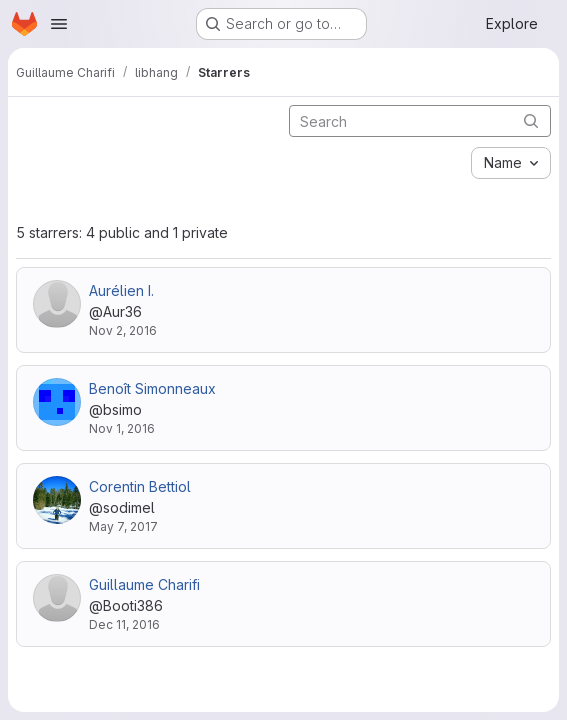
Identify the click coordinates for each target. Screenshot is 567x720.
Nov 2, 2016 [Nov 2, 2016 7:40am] (123, 330)
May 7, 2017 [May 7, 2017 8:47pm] (123, 526)
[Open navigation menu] (59, 24)
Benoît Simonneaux (152, 388)
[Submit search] (531, 120)
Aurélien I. (121, 290)
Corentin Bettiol (140, 486)
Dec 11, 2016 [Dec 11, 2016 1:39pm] (124, 624)
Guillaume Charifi (144, 584)
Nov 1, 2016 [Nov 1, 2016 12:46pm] (122, 428)
